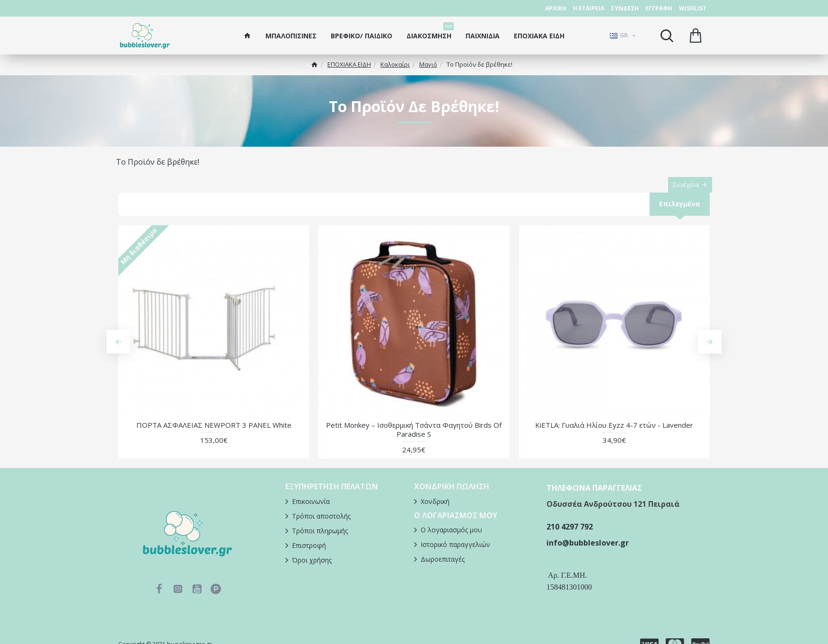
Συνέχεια (681, 189)
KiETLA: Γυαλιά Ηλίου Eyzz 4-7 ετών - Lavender (614, 435)
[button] (118, 352)
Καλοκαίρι (395, 64)
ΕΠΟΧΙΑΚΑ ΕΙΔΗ (349, 64)
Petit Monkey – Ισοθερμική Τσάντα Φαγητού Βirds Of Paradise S (414, 440)
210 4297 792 (570, 537)
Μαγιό (428, 64)
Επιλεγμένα (679, 213)
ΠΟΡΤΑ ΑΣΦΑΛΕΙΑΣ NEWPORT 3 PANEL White (214, 435)
